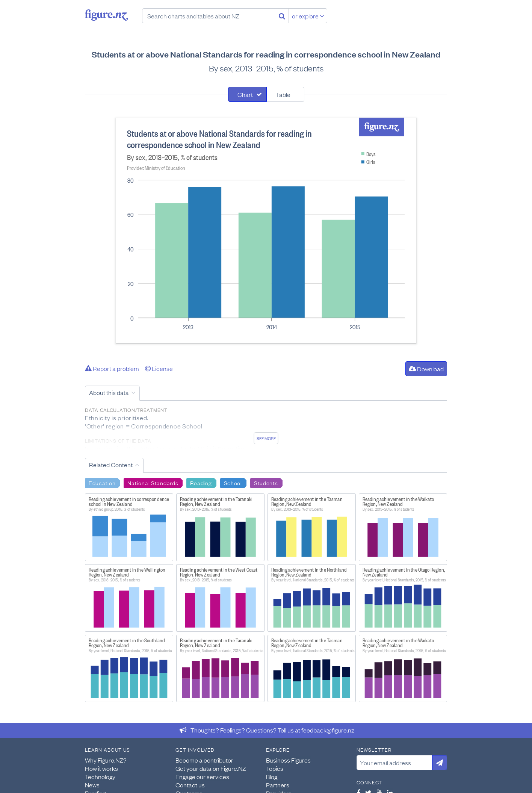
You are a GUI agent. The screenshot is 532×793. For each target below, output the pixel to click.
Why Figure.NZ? (106, 760)
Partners (278, 785)
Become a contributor (204, 760)
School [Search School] (233, 483)
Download (426, 369)
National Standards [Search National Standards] (153, 483)
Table (283, 94)
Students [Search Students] (266, 483)
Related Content (111, 465)
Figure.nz (107, 15)
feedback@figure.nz (328, 730)
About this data (109, 392)
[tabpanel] (266, 230)
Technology (100, 776)
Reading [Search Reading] (201, 483)
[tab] (247, 94)
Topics (275, 768)
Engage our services (202, 776)
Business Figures (288, 760)
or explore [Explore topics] (308, 16)
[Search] (282, 16)
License (159, 368)
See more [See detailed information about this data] (266, 438)
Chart (245, 94)
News (92, 785)
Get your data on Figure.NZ (211, 768)
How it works (101, 768)
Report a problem (112, 368)
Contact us (190, 785)
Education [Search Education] (102, 483)
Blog (272, 776)
